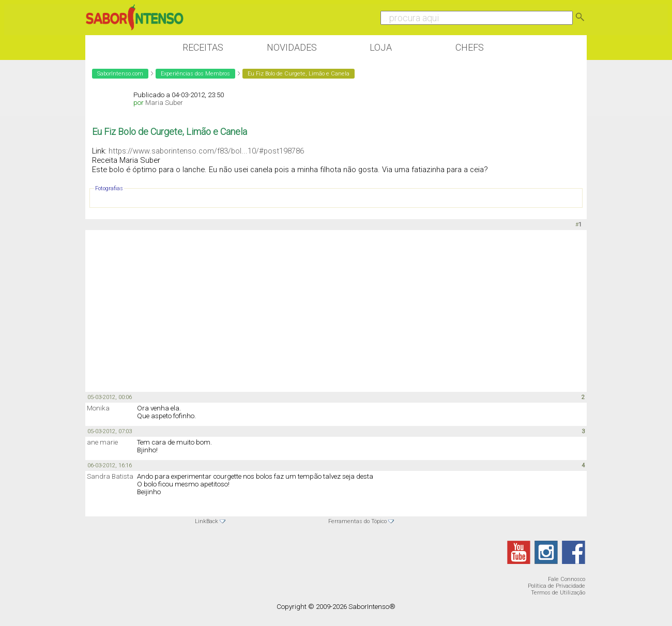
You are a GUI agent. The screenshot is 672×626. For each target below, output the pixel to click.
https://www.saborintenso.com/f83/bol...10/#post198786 (206, 151)
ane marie (102, 442)
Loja (381, 47)
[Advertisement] (336, 310)
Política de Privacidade (556, 586)
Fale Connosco (567, 579)
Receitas (203, 47)
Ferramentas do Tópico (357, 521)
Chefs (470, 47)
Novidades (292, 47)
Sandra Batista (110, 476)
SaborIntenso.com (120, 74)
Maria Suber (164, 103)
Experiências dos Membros (195, 74)
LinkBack (207, 521)
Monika (98, 408)
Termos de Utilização (558, 593)
